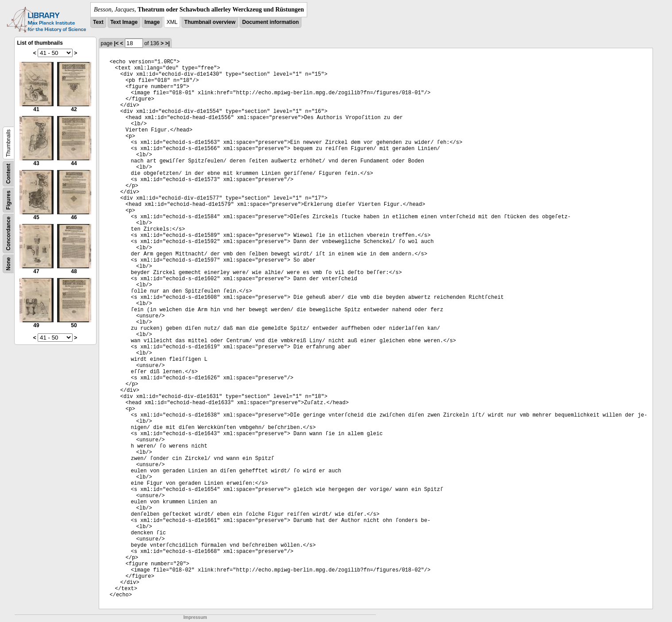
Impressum (195, 617)
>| (167, 43)
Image (152, 22)
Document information (270, 22)
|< (116, 43)
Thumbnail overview (210, 22)
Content (8, 174)
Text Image (124, 22)
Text (98, 22)
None (8, 264)
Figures (8, 200)
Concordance (8, 234)
